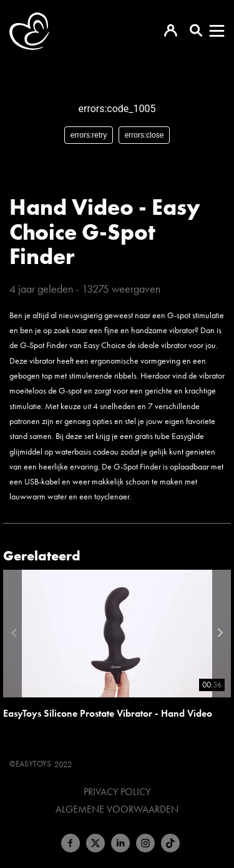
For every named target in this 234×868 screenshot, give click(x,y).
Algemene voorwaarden (117, 809)
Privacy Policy (117, 792)
